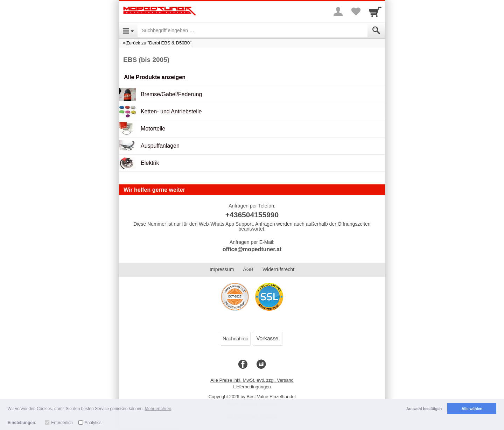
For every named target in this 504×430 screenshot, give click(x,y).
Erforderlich (62, 423)
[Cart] (375, 12)
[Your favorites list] (356, 12)
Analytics (93, 423)
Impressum (222, 269)
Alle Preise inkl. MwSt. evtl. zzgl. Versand (252, 380)
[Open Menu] (128, 30)
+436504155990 (252, 215)
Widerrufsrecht (278, 269)
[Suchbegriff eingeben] (253, 30)
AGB (248, 269)
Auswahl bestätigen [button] (424, 409)
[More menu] (338, 12)
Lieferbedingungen (252, 387)
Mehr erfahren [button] (158, 409)
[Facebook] (243, 365)
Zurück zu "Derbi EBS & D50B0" (159, 43)
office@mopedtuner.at (252, 249)
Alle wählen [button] (472, 409)
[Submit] (376, 30)
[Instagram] (261, 365)
